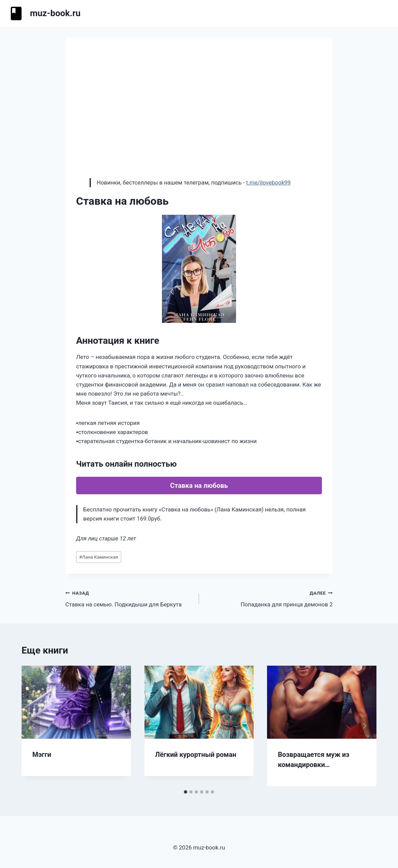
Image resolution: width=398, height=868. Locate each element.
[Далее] (364, 726)
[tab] (186, 792)
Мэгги (42, 755)
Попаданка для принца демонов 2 (269, 598)
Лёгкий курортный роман (196, 755)
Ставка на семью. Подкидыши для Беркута (129, 598)
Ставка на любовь (199, 486)
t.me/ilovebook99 (269, 182)
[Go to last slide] (34, 726)
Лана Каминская (98, 557)
